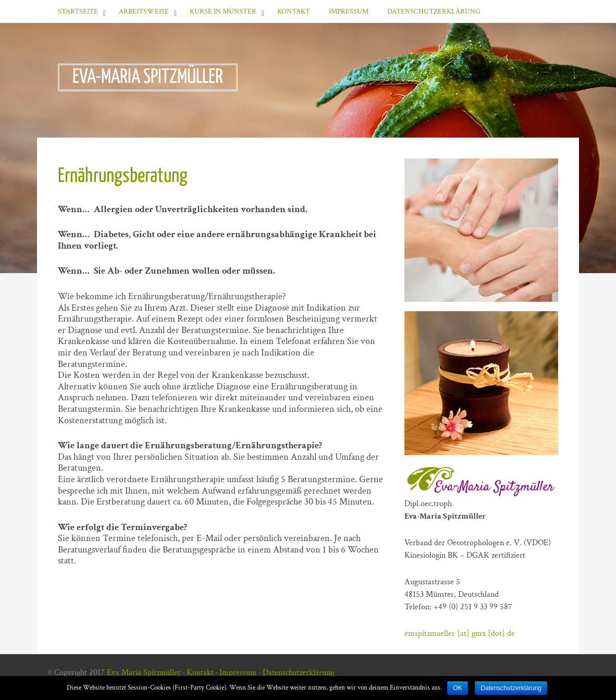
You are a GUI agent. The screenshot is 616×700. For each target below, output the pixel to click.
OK (457, 688)
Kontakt (294, 11)
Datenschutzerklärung (434, 11)
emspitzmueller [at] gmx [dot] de (460, 634)
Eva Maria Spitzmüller (144, 673)
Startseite (78, 11)
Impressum (349, 11)
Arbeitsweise (144, 11)
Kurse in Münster (223, 11)
